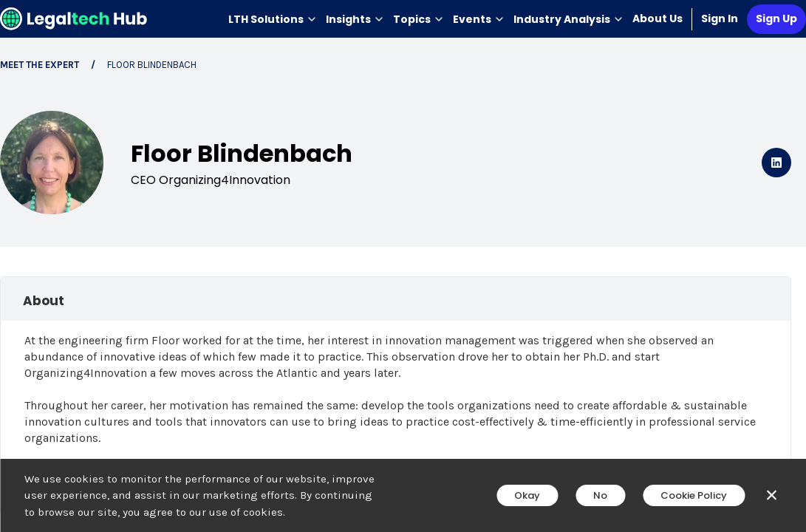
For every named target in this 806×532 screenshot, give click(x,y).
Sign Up (776, 18)
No (600, 495)
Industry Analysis (568, 19)
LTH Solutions (273, 19)
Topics (419, 19)
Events (479, 19)
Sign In (720, 18)
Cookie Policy (694, 495)
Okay (527, 495)
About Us (658, 18)
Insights (355, 19)
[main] (403, 266)
